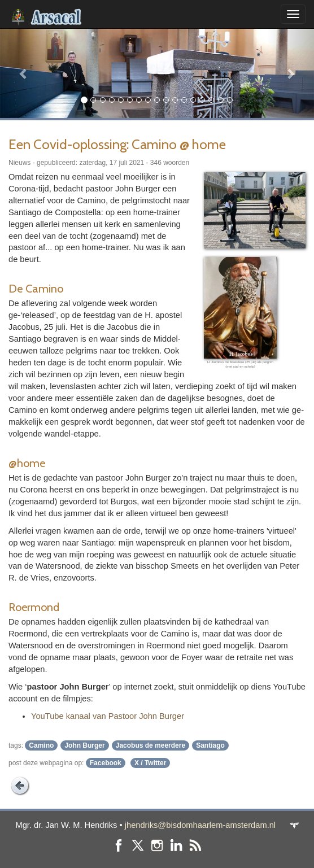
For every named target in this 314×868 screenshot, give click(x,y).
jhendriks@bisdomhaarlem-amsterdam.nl (200, 825)
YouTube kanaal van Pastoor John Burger (108, 716)
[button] (23, 73)
